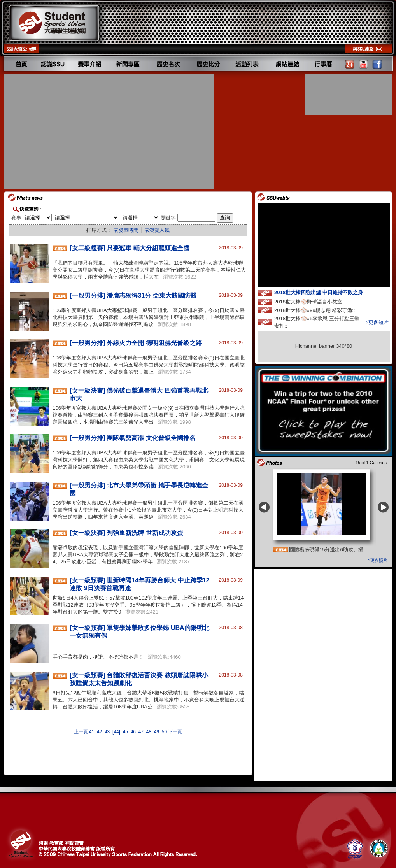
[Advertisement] (109, 132)
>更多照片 (378, 560)
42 (99, 732)
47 (141, 732)
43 (107, 732)
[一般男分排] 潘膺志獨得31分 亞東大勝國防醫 (133, 295)
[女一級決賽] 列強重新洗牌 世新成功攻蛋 (126, 533)
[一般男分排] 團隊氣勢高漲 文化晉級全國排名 (133, 438)
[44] (116, 732)
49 (157, 732)
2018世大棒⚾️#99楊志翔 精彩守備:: (322, 310)
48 (149, 732)
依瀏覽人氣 (157, 230)
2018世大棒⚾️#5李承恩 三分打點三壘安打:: (317, 322)
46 (133, 732)
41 (92, 732)
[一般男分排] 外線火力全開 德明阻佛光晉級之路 (136, 343)
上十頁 (81, 732)
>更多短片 (377, 322)
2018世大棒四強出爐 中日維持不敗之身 (326, 292)
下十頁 (175, 732)
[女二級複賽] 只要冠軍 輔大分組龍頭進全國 (130, 248)
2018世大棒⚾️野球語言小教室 (315, 301)
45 (125, 732)
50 (164, 732)
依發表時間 (126, 230)
